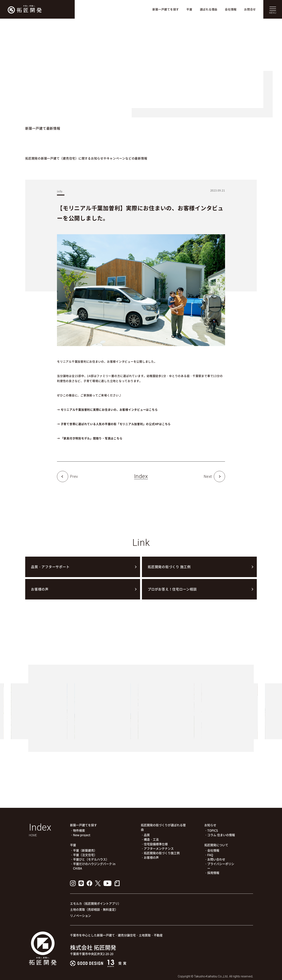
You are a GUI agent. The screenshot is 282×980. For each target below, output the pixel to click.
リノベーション (80, 916)
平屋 (189, 9)
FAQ (210, 855)
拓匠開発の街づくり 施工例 (169, 567)
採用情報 (213, 873)
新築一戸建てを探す (166, 9)
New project (82, 835)
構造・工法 (151, 839)
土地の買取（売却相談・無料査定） (94, 909)
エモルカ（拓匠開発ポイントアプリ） (95, 903)
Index (141, 476)
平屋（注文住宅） (85, 855)
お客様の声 (40, 589)
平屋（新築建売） (85, 850)
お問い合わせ (216, 859)
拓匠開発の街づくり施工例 (162, 853)
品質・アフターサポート (50, 567)
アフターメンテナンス (159, 848)
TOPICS (213, 830)
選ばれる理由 (209, 9)
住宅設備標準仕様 (156, 844)
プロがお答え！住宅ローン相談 (172, 589)
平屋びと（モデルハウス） (91, 859)
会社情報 (231, 9)
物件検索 (79, 830)
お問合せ (250, 9)
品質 (147, 835)
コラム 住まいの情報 (221, 835)
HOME (33, 835)
